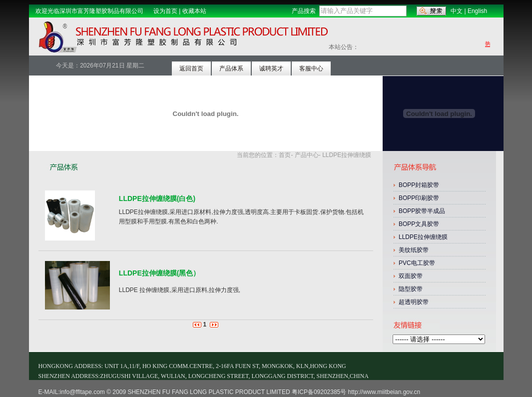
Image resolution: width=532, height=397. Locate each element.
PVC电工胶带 (417, 263)
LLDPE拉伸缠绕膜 (424, 237)
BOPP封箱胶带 (420, 185)
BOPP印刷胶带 (420, 198)
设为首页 (165, 11)
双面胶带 (411, 276)
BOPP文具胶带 (419, 224)
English (477, 11)
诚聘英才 (271, 68)
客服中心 (311, 68)
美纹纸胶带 (414, 250)
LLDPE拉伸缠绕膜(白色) (157, 198)
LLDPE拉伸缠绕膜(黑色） (160, 273)
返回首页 (191, 68)
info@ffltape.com (82, 392)
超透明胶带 (414, 302)
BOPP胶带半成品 (423, 211)
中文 (457, 11)
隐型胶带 (411, 289)
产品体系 (231, 68)
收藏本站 (194, 11)
